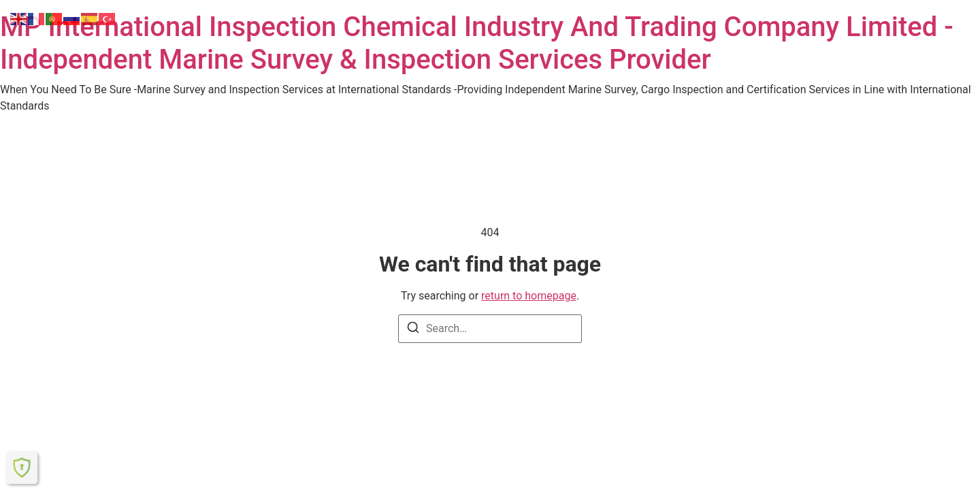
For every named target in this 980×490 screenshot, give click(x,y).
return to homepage (529, 296)
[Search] (413, 330)
